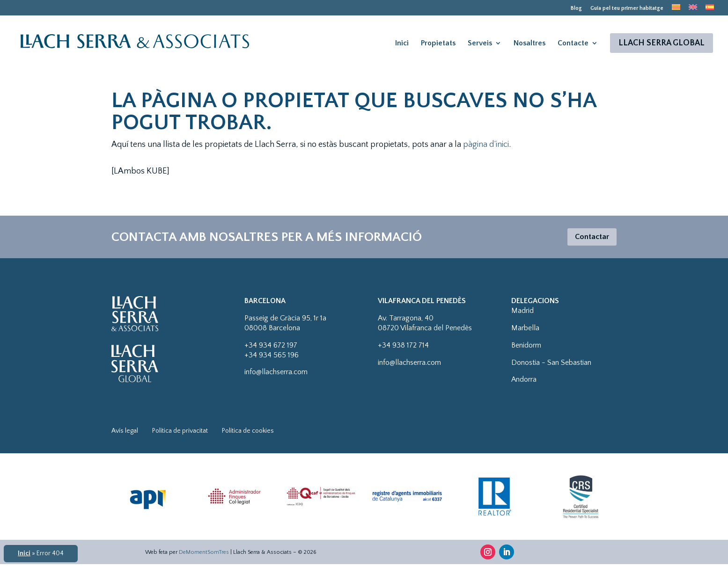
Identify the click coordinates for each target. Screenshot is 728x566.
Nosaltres (529, 44)
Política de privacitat (180, 433)
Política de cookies (248, 433)
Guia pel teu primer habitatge (627, 8)
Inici (402, 44)
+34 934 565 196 (272, 356)
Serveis (480, 44)
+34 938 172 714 (403, 347)
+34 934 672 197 (271, 347)
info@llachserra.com (276, 374)
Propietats (438, 44)
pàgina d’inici (486, 145)
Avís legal (125, 433)
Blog (576, 8)
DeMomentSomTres (204, 554)
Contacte (573, 44)
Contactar (590, 238)
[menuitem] (676, 10)
